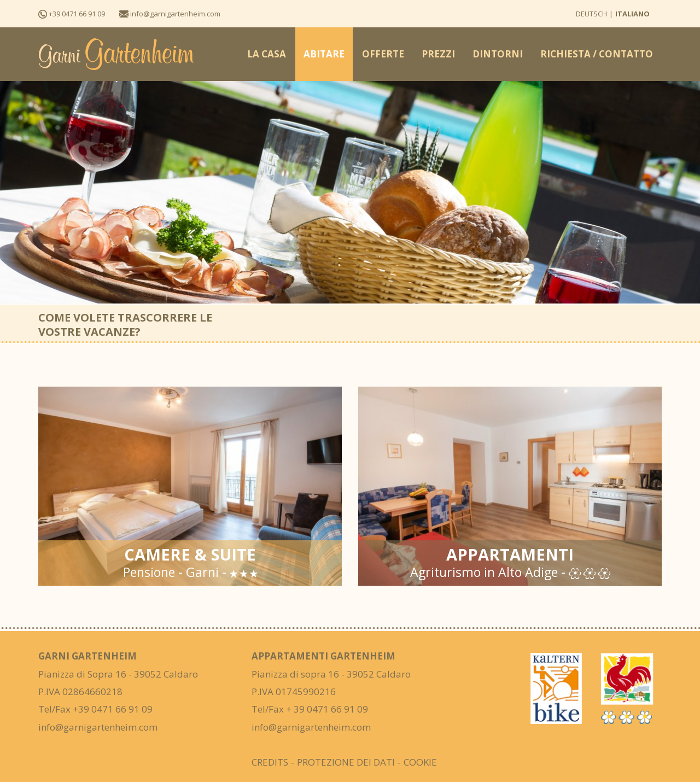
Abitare (324, 54)
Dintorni (498, 54)
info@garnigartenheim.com (170, 14)
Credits (270, 762)
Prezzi (438, 54)
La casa (267, 54)
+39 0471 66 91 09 (72, 14)
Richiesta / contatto (597, 54)
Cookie (420, 762)
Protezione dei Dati (346, 762)
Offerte (383, 54)
